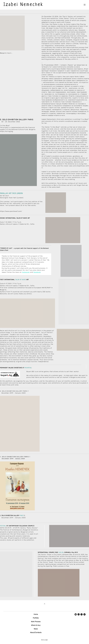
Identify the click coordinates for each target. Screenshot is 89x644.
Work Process (36, 622)
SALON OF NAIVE (21, 281)
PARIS (22, 517)
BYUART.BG (28, 369)
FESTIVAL (3, 527)
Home (36, 614)
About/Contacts (36, 632)
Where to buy (36, 625)
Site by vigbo (44, 640)
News (36, 629)
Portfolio (36, 618)
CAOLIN (61, 554)
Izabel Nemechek (23, 5)
